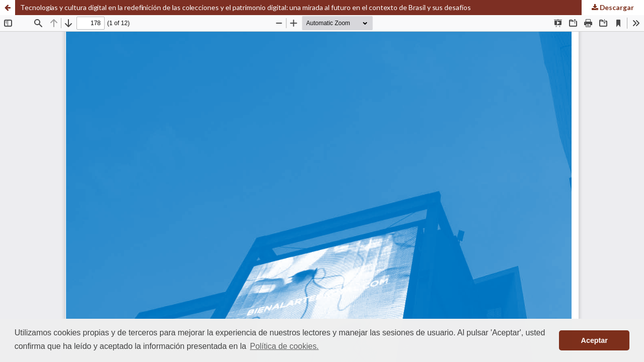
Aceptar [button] (594, 340)
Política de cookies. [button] (285, 346)
